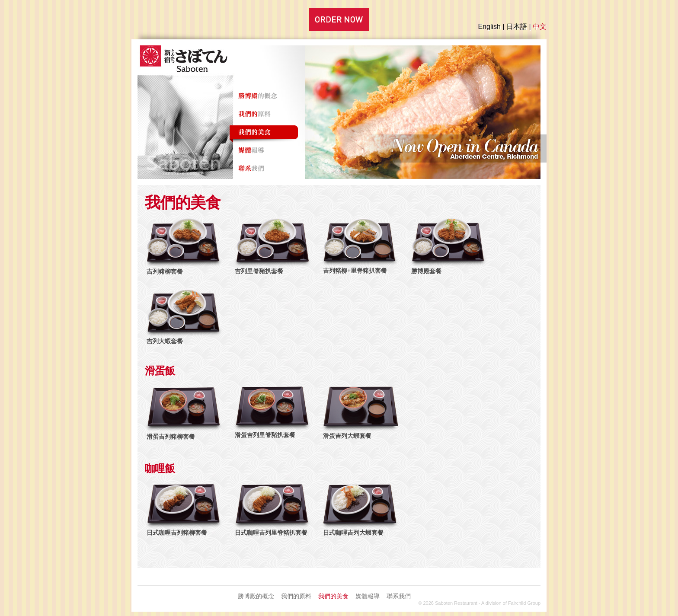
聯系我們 (399, 596)
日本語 (517, 27)
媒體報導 (368, 596)
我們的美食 (333, 596)
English (489, 27)
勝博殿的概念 (256, 596)
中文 (540, 27)
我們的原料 (296, 596)
